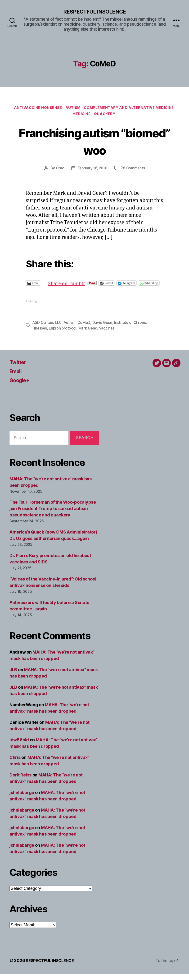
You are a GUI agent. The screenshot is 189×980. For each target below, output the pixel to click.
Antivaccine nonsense (36, 109)
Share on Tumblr (84, 285)
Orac (59, 170)
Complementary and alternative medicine (131, 109)
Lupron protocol (63, 334)
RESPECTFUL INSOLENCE (94, 12)
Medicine (81, 116)
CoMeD (85, 329)
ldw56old (19, 746)
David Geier (104, 329)
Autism (73, 109)
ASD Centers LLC (48, 329)
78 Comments (134, 170)
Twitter (19, 368)
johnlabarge (22, 799)
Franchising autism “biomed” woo (94, 143)
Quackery (106, 116)
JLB (13, 676)
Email (16, 377)
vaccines (108, 334)
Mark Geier (89, 334)
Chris (15, 764)
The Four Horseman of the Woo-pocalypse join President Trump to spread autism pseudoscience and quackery (53, 515)
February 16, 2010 (92, 170)
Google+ (21, 386)
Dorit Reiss (20, 781)
